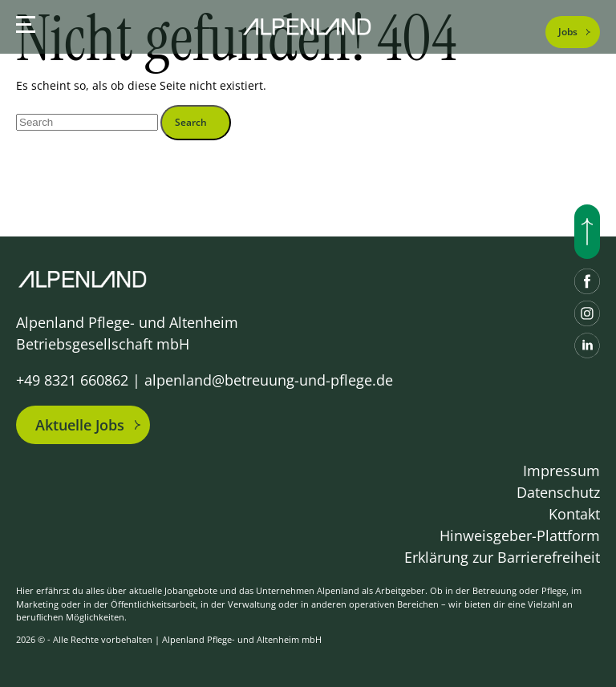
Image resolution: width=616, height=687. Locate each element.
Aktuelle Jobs (80, 425)
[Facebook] (587, 281)
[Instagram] (587, 313)
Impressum (561, 471)
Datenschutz (558, 492)
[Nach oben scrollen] (587, 232)
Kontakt (574, 514)
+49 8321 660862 (72, 380)
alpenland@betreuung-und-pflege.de (269, 380)
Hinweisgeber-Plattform (520, 535)
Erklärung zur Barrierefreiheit (502, 557)
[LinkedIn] (587, 346)
